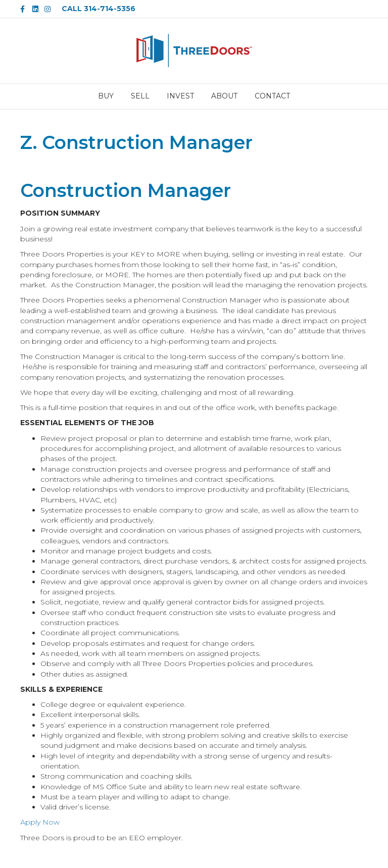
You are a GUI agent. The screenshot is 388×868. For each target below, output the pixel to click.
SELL (140, 96)
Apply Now (40, 822)
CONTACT (272, 96)
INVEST (180, 96)
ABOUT (224, 96)
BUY (106, 96)
